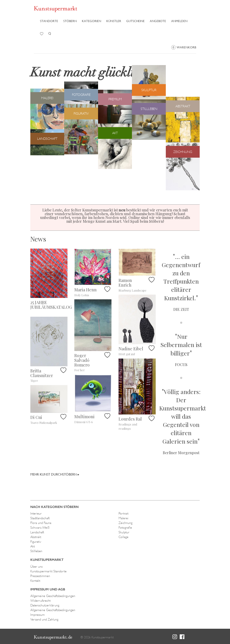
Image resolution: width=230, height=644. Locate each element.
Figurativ (36, 542)
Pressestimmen (40, 576)
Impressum (38, 615)
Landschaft (37, 532)
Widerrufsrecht (40, 601)
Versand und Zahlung (44, 619)
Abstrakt (36, 537)
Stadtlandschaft (40, 518)
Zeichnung (125, 523)
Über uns (36, 566)
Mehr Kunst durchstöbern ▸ (55, 474)
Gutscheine (135, 21)
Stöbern (70, 21)
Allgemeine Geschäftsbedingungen (53, 596)
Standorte (49, 21)
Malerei (123, 518)
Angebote (158, 21)
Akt (33, 546)
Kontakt (35, 581)
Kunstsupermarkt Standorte (48, 571)
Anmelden (179, 21)
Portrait (123, 513)
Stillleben (36, 551)
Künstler (114, 21)
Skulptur (124, 532)
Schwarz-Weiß (40, 527)
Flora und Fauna (41, 523)
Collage (123, 537)
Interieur (36, 513)
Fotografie (125, 527)
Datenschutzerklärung (45, 605)
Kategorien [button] (91, 21)
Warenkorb (184, 47)
